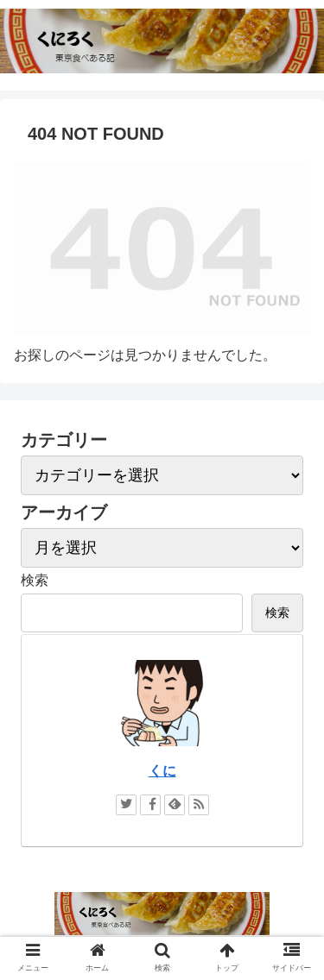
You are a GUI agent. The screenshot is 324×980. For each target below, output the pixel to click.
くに (162, 771)
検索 (35, 580)
